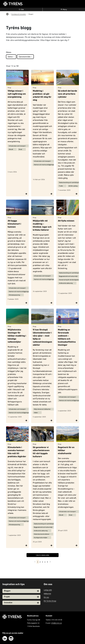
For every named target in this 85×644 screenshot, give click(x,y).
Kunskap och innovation (19, 14)
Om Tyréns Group (50, 601)
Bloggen (21, 591)
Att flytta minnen (66, 221)
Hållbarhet (47, 594)
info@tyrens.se (56, 623)
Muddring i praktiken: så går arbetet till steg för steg (42, 96)
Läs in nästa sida (43, 555)
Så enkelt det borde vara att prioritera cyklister (67, 94)
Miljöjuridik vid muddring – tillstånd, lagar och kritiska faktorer (42, 225)
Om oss (46, 597)
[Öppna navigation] (64, 9)
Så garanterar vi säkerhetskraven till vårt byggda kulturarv (41, 452)
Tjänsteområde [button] (25, 57)
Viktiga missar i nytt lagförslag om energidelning (17, 94)
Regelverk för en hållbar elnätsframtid (66, 451)
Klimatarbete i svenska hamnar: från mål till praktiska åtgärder (17, 452)
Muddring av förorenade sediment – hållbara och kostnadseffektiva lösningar (67, 337)
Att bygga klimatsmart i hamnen (14, 224)
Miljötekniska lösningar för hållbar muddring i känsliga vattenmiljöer (17, 336)
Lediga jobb (48, 590)
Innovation (21, 603)
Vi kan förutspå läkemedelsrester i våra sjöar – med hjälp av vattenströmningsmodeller (42, 337)
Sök (21, 9)
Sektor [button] (11, 57)
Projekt (21, 597)
